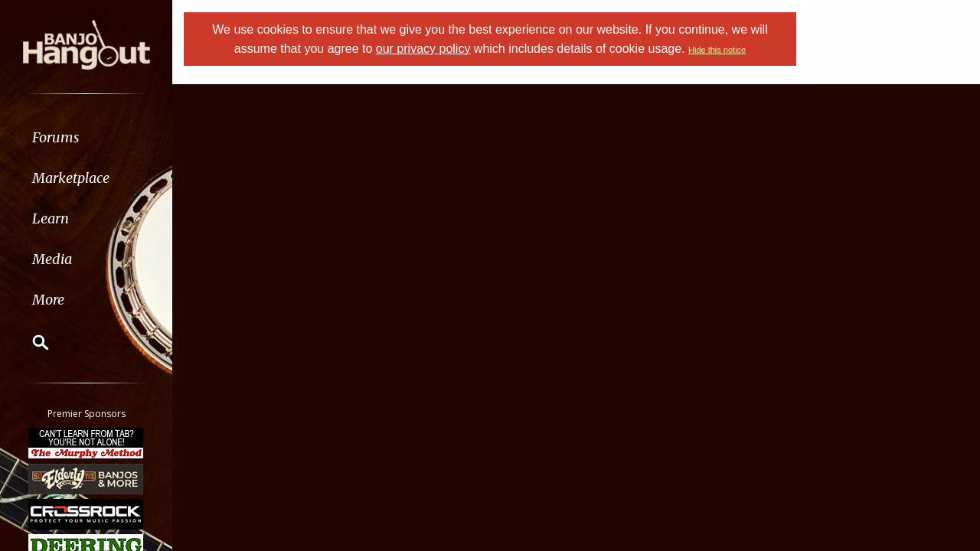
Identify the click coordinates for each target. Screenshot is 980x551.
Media (52, 259)
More (48, 300)
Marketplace (71, 178)
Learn (51, 218)
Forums (56, 137)
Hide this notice (717, 50)
